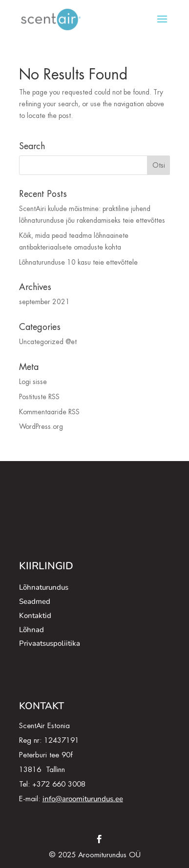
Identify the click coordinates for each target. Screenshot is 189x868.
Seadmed (35, 601)
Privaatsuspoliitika (50, 643)
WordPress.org (41, 426)
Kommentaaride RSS (49, 412)
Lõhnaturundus (44, 587)
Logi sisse (33, 382)
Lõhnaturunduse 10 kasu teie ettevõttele (78, 262)
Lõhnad (31, 630)
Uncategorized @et (48, 342)
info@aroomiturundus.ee (83, 799)
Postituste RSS (39, 397)
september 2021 (44, 302)
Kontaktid (35, 616)
